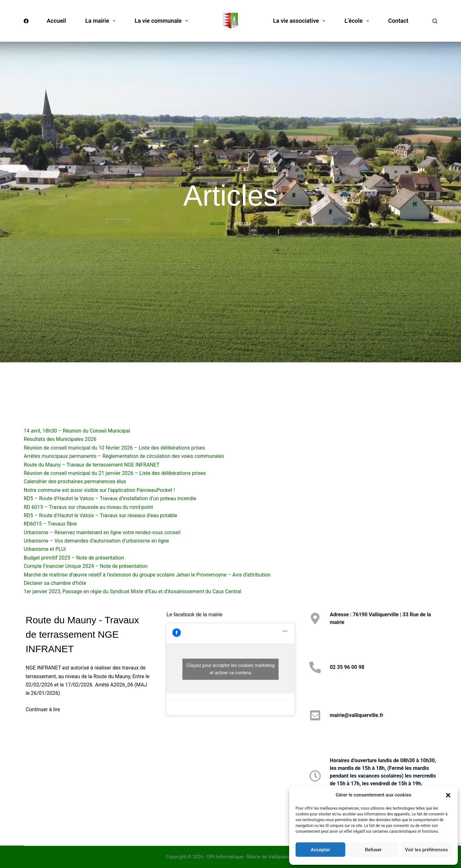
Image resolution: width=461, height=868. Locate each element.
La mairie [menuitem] (102, 21)
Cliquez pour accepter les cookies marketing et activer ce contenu (230, 669)
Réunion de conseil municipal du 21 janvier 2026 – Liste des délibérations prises (115, 473)
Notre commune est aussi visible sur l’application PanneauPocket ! (99, 490)
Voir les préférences (426, 850)
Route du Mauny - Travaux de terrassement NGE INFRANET (82, 634)
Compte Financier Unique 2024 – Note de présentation (86, 566)
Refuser (373, 850)
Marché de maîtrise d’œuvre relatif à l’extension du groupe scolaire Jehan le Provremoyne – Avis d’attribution (147, 575)
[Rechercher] (435, 21)
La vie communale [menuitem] (163, 21)
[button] (448, 795)
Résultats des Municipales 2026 (60, 439)
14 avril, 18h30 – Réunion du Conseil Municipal (77, 431)
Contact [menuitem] (398, 21)
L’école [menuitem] (358, 21)
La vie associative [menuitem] (301, 21)
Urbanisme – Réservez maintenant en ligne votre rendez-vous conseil (102, 532)
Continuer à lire (43, 709)
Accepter (320, 850)
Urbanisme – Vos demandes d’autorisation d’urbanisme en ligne (96, 541)
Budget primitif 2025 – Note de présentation (74, 558)
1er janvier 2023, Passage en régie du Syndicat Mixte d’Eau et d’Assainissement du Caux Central (133, 591)
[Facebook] (26, 21)
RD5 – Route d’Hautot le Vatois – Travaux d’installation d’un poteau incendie (110, 498)
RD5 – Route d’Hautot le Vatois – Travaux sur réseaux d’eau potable (100, 515)
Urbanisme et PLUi (45, 549)
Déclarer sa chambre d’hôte (55, 583)
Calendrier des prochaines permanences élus (75, 481)
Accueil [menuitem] (56, 21)
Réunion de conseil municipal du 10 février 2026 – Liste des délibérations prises (114, 448)
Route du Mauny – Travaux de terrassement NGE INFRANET (92, 465)
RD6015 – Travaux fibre (50, 524)
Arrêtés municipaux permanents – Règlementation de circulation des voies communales (124, 456)
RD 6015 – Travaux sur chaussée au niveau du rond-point (88, 507)
